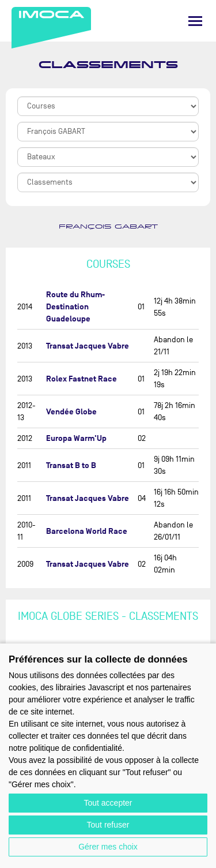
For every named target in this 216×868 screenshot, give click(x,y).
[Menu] (195, 21)
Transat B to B (71, 465)
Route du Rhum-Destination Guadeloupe (75, 307)
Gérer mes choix (108, 847)
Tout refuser (108, 825)
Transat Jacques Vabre (88, 346)
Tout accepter (108, 803)
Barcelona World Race (87, 531)
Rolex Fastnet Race (82, 379)
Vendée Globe (71, 412)
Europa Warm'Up (76, 438)
